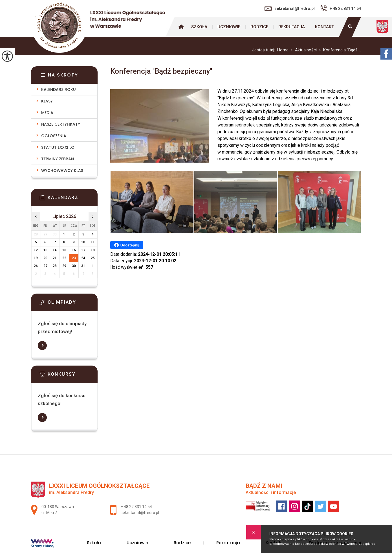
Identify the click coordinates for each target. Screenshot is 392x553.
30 (74, 266)
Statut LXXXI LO (58, 147)
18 (93, 250)
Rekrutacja (292, 27)
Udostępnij (127, 245)
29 (64, 266)
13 (45, 250)
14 (55, 250)
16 (74, 250)
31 (83, 266)
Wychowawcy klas (62, 171)
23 (74, 258)
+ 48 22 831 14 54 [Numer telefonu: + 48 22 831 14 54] (136, 507)
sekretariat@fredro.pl (290, 8)
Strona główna (181, 27)
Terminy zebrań (58, 159)
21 (55, 258)
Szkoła (199, 27)
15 (64, 250)
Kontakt (324, 27)
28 (55, 266)
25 (93, 258)
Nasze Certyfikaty (61, 124)
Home (283, 50)
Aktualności (303, 50)
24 (83, 258)
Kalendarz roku (59, 89)
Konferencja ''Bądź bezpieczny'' (161, 71)
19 (36, 258)
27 (45, 266)
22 (64, 258)
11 (93, 242)
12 (36, 250)
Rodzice (259, 27)
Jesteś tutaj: (265, 50)
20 (45, 258)
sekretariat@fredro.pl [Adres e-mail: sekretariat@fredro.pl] (140, 513)
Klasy (47, 101)
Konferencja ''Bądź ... (339, 50)
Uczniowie (229, 27)
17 (83, 250)
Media (47, 113)
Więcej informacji (42, 346)
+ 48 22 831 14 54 (341, 8)
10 (83, 242)
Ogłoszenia (54, 136)
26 (36, 266)
